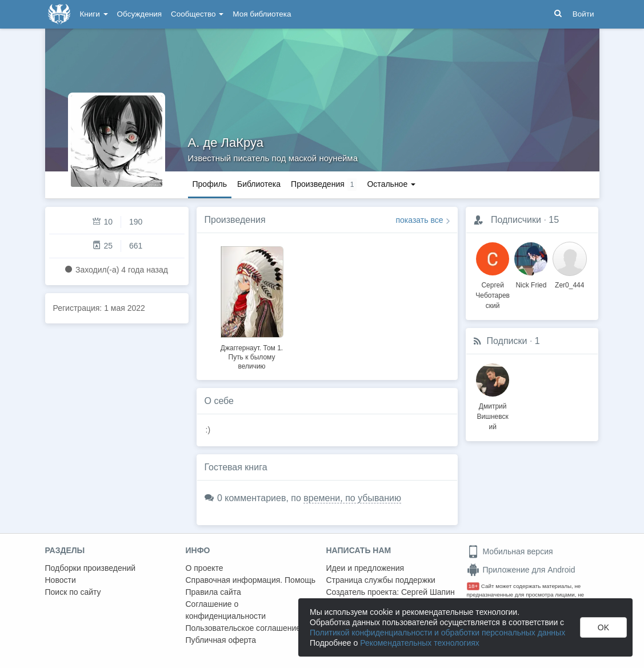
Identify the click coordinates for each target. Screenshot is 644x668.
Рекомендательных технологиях (420, 643)
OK (603, 627)
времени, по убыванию (352, 498)
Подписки (507, 341)
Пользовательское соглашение (243, 628)
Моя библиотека (262, 14)
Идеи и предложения (365, 568)
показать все (420, 220)
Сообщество (197, 14)
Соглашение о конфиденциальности (226, 610)
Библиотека (259, 184)
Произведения (235, 220)
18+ (473, 586)
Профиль (210, 184)
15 (554, 220)
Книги (94, 14)
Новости (61, 580)
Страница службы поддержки (381, 580)
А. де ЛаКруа (226, 143)
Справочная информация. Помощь (251, 580)
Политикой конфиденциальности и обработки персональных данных (437, 633)
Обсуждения (139, 14)
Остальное (391, 184)
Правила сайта (213, 592)
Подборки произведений (91, 568)
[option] (252, 306)
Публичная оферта (221, 640)
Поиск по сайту (73, 592)
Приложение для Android (521, 570)
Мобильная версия (510, 551)
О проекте (205, 568)
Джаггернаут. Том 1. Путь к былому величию (252, 357)
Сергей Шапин (428, 592)
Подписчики (516, 220)
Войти (583, 14)
